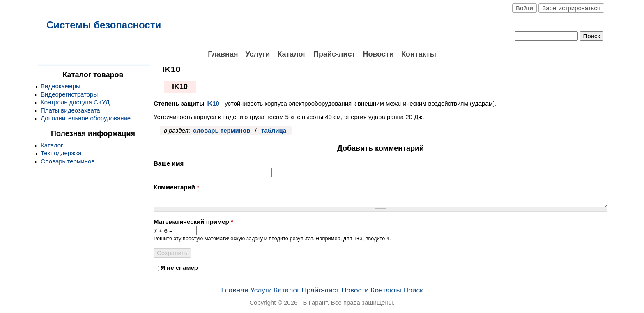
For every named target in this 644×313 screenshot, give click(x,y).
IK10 (213, 103)
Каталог (292, 54)
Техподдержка (61, 153)
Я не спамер (179, 268)
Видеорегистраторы (69, 94)
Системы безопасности (104, 25)
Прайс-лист (334, 54)
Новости (378, 54)
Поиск (413, 290)
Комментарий (176, 187)
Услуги (258, 54)
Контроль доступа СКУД (75, 102)
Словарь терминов (68, 161)
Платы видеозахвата (70, 110)
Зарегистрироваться (571, 8)
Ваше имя (169, 163)
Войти (524, 8)
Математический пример (193, 222)
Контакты (419, 54)
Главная (223, 54)
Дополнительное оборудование (86, 118)
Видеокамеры (61, 86)
